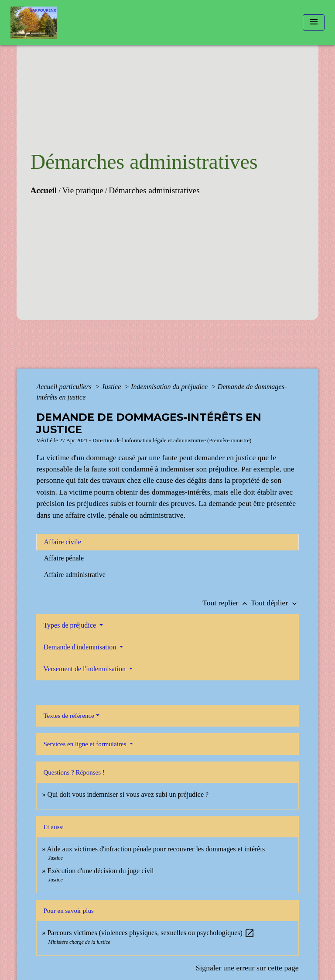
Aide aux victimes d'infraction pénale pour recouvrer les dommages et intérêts (156, 849)
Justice (112, 387)
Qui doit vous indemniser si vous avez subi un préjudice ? (128, 794)
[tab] (167, 542)
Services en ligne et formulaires (85, 744)
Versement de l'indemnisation (85, 669)
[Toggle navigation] (314, 22)
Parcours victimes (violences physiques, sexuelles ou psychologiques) (151, 933)
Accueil (43, 190)
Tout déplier (275, 603)
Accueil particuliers (65, 387)
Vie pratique (83, 190)
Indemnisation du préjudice (170, 387)
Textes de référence (68, 716)
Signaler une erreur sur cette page (247, 968)
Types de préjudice (70, 625)
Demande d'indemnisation (80, 647)
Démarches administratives (154, 190)
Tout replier (227, 603)
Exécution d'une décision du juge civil (101, 871)
